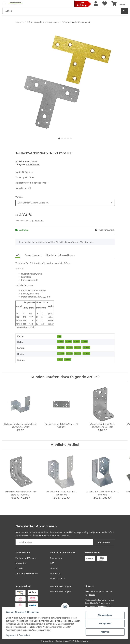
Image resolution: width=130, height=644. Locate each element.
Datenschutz (56, 558)
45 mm (84, 341)
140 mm (78, 348)
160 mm (86, 348)
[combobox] (65, 203)
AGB (52, 563)
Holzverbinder (33, 164)
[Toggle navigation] (4, 2)
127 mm (61, 353)
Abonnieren (104, 542)
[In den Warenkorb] (18, 31)
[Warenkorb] (118, 4)
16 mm (60, 341)
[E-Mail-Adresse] (54, 542)
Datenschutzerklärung (66, 532)
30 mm (76, 341)
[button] (96, 4)
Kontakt (19, 568)
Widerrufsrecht (57, 578)
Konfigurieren (104, 623)
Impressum (56, 573)
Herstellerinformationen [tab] (60, 255)
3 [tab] (65, 138)
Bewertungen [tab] (33, 255)
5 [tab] (71, 138)
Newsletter (21, 563)
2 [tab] (62, 138)
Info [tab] (18, 255)
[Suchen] (124, 11)
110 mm (86, 353)
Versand (39, 221)
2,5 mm (68, 360)
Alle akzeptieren (104, 615)
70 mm (69, 348)
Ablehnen (104, 632)
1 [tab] (59, 138)
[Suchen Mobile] (62, 11)
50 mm (69, 353)
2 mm (60, 360)
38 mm (68, 341)
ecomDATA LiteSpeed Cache (76, 641)
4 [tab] (68, 138)
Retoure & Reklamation (27, 573)
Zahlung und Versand (26, 558)
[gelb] (59, 336)
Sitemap (54, 568)
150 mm (61, 348)
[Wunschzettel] (105, 4)
